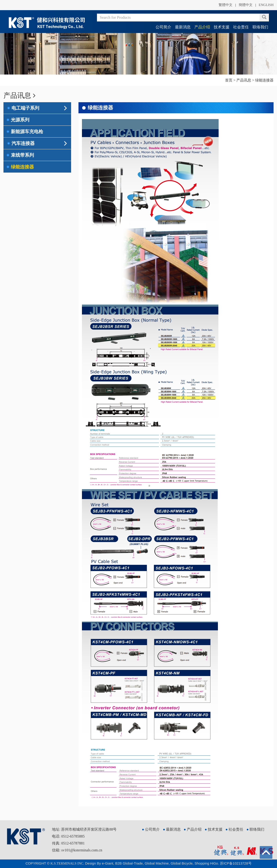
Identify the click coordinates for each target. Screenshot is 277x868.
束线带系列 (22, 155)
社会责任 (241, 27)
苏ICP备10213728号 (236, 863)
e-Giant (107, 863)
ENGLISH (266, 5)
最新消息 (183, 27)
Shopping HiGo (206, 863)
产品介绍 (202, 27)
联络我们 (260, 27)
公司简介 (163, 27)
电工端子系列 (25, 108)
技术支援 (222, 27)
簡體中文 (246, 5)
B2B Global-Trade (129, 863)
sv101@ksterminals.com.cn (82, 850)
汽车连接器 (23, 143)
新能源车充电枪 (27, 132)
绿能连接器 (22, 167)
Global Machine (157, 863)
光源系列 (20, 120)
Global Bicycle (182, 863)
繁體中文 (226, 5)
